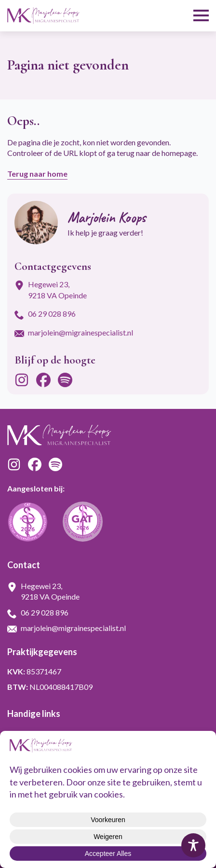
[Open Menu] (201, 15)
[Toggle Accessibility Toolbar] (193, 845)
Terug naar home (37, 174)
